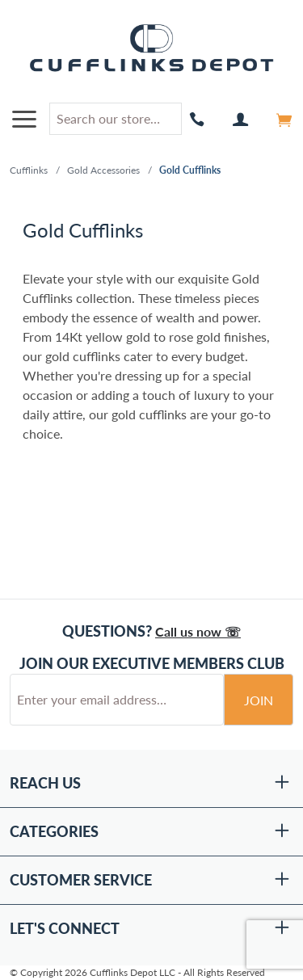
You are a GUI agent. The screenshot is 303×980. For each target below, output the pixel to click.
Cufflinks (29, 170)
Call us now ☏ (198, 631)
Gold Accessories (103, 170)
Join (259, 700)
